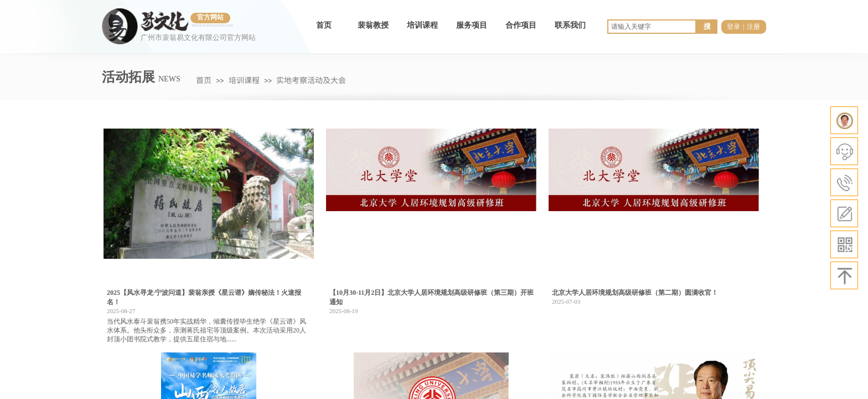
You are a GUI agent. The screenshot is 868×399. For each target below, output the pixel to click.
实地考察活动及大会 (311, 80)
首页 (324, 25)
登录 (733, 27)
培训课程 (422, 25)
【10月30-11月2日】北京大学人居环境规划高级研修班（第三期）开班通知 (432, 297)
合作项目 (521, 25)
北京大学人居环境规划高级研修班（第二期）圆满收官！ (635, 293)
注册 (753, 27)
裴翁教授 (373, 25)
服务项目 (472, 25)
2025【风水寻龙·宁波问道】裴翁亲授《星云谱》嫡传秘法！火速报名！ (204, 297)
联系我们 (570, 25)
